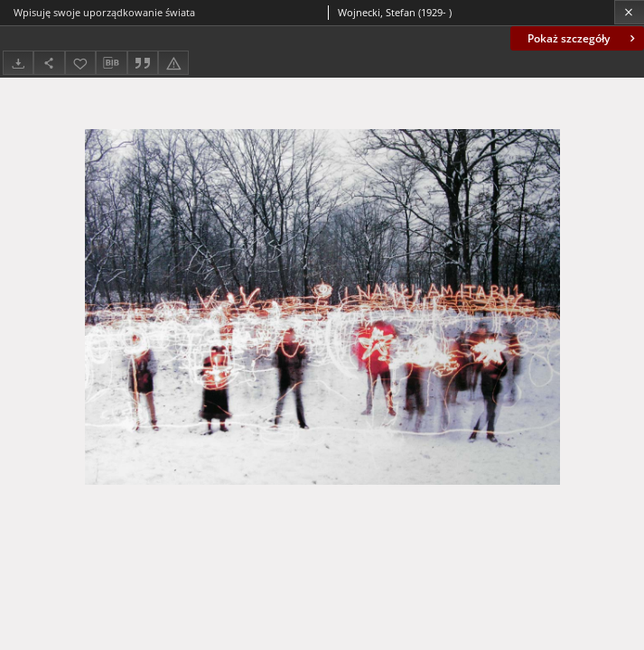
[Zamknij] (629, 12)
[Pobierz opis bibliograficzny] (111, 63)
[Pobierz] (18, 63)
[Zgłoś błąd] (173, 63)
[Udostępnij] (49, 63)
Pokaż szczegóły (583, 38)
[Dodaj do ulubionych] (80, 63)
